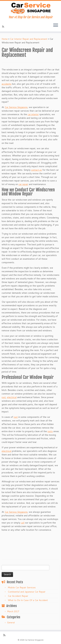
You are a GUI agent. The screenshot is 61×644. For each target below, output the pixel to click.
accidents (7, 84)
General (11, 623)
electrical (12, 397)
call (23, 523)
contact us (36, 170)
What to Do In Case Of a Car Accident (28, 600)
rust (4, 397)
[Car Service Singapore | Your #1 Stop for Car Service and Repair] (30, 8)
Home (5, 39)
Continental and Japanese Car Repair (27, 592)
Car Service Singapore (16, 107)
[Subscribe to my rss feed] (4, 27)
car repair (23, 184)
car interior (33, 114)
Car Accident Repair (18, 596)
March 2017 (13, 611)
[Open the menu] (56, 26)
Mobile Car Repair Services (22, 587)
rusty (50, 431)
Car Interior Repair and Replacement (29, 39)
